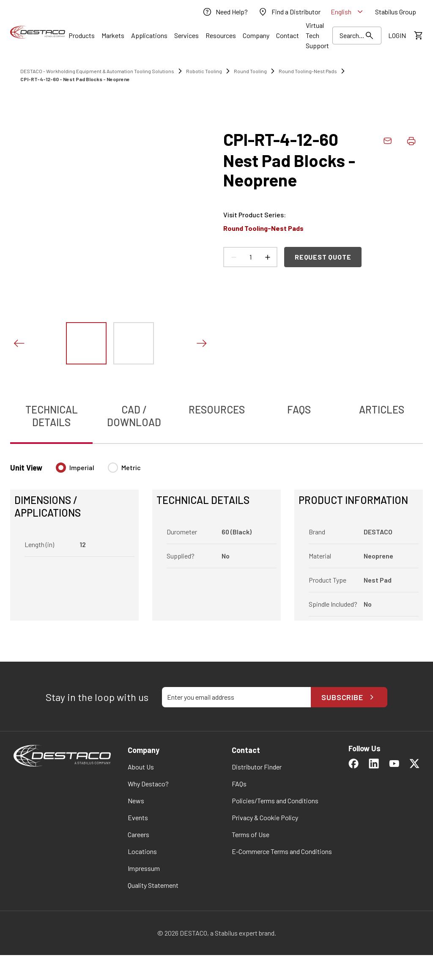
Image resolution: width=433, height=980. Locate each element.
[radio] (61, 468)
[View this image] (86, 343)
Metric (131, 467)
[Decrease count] (233, 257)
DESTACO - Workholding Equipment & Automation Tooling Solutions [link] (97, 71)
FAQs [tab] (299, 409)
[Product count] (250, 257)
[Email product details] (387, 141)
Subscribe (349, 697)
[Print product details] (411, 141)
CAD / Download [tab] (134, 416)
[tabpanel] (216, 537)
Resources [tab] (217, 409)
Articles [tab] (382, 409)
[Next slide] (201, 343)
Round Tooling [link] (250, 71)
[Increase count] (267, 257)
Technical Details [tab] (52, 416)
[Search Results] (357, 36)
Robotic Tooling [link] (204, 71)
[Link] (82, 36)
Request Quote (323, 257)
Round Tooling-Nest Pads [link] (308, 71)
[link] (225, 12)
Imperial (82, 467)
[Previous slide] (19, 343)
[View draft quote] (418, 36)
